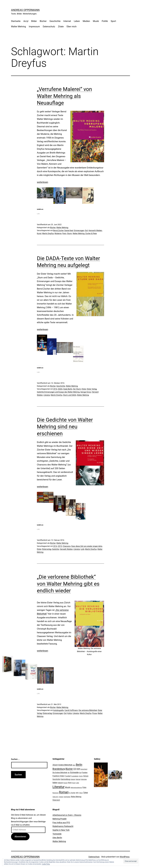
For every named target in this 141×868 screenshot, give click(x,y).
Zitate (61, 27)
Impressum (34, 27)
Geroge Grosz (86, 392)
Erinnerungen (79, 231)
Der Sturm (77, 389)
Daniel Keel (69, 231)
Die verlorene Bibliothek (88, 710)
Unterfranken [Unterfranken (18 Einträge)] (67, 797)
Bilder (34, 21)
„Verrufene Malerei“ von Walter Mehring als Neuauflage (64, 96)
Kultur (70, 713)
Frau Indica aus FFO (61, 823)
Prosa (94, 713)
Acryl (26, 21)
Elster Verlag (92, 389)
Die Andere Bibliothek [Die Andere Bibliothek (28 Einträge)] (60, 773)
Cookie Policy (46, 864)
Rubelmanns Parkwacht (63, 826)
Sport (113, 21)
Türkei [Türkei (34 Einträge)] (85, 793)
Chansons (67, 546)
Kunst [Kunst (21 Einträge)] (74, 783)
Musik (96, 21)
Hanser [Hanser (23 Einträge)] (73, 779)
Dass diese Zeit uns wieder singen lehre (87, 546)
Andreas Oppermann (25, 10)
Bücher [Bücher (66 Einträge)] (69, 769)
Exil (86, 231)
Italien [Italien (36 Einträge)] (55, 783)
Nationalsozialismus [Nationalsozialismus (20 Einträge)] (76, 787)
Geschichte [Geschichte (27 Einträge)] (56, 779)
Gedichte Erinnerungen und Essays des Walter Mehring (58, 392)
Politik (105, 21)
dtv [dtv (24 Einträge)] (69, 773)
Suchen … (15, 759)
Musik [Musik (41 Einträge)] (68, 787)
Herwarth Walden (95, 231)
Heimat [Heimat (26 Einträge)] (78, 779)
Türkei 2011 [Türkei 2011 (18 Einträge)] (56, 797)
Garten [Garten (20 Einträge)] (81, 776)
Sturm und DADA (70, 395)
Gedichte (55, 549)
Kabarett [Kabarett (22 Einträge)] (60, 783)
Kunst (39, 233)
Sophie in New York (61, 830)
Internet (67, 21)
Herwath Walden (66, 549)
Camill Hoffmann (71, 710)
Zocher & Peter (91, 233)
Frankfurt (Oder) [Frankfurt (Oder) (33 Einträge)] (59, 776)
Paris (64, 233)
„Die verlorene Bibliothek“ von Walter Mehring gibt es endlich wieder (68, 584)
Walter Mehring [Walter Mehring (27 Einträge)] (76, 797)
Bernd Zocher (58, 231)
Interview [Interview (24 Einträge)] (84, 779)
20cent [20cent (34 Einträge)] (55, 765)
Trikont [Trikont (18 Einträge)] (81, 793)
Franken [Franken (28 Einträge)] (85, 773)
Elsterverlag (47, 549)
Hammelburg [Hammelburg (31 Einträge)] (65, 779)
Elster (84, 389)
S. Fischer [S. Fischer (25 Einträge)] (72, 793)
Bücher (43, 21)
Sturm (69, 233)
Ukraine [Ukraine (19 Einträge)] (61, 797)
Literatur (47, 395)
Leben (77, 21)
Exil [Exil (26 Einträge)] (80, 773)
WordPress (125, 857)
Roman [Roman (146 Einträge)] (64, 792)
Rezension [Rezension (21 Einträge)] (56, 793)
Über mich (71, 27)
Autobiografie (58, 710)
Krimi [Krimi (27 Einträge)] (70, 783)
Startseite (16, 21)
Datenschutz (49, 27)
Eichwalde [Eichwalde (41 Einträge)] (74, 772)
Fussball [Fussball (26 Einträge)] (68, 776)
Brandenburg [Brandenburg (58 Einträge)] (59, 769)
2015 (60, 546)
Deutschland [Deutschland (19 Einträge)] (84, 769)
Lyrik (83, 549)
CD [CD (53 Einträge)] (75, 769)
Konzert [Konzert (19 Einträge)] (66, 783)
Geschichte (55, 21)
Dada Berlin (68, 389)
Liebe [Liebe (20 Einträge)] (77, 783)
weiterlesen (43, 182)
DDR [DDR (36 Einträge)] (78, 769)
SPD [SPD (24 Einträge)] (77, 793)
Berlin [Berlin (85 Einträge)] (79, 765)
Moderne (58, 233)
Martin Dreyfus (48, 233)
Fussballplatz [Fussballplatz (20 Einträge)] (75, 776)
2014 (55, 546)
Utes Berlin (57, 838)
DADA (60, 389)
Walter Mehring (18, 27)
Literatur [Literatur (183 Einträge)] (59, 787)
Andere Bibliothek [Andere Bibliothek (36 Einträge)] (65, 765)
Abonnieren (20, 837)
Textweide (57, 834)
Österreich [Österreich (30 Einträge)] (56, 800)
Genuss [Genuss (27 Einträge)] (86, 776)
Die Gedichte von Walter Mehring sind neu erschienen (65, 427)
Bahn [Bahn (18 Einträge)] (74, 765)
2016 (55, 389)
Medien (86, 21)
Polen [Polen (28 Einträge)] (84, 787)
